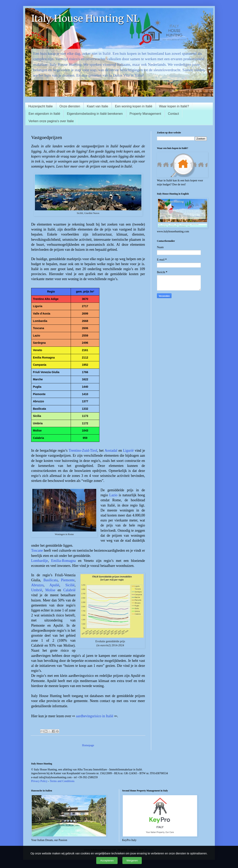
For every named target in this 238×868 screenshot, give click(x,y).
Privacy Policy (39, 781)
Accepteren (107, 861)
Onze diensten (70, 106)
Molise (50, 590)
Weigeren (132, 861)
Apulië (54, 585)
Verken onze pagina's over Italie (51, 121)
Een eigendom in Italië (44, 114)
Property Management (145, 114)
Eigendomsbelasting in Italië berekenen (95, 114)
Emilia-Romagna (63, 561)
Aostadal (111, 450)
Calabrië (69, 590)
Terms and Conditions (62, 781)
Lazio (113, 495)
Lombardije (40, 561)
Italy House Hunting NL (85, 18)
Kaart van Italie (98, 106)
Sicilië (70, 585)
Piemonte (68, 580)
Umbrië (37, 590)
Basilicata (51, 580)
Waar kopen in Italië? (174, 106)
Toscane (37, 550)
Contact (173, 114)
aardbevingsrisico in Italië (95, 716)
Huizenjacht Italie (41, 106)
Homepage (88, 745)
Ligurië (128, 450)
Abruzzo (37, 585)
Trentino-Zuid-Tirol (83, 450)
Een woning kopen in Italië (134, 106)
